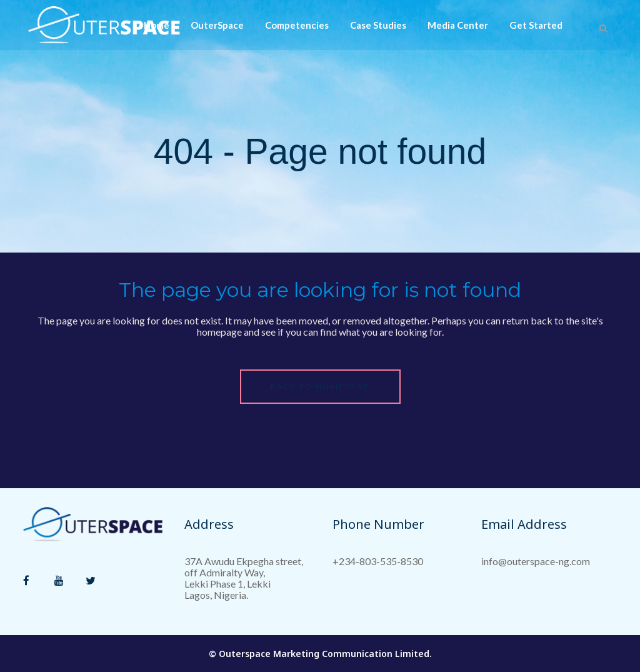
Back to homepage (320, 387)
